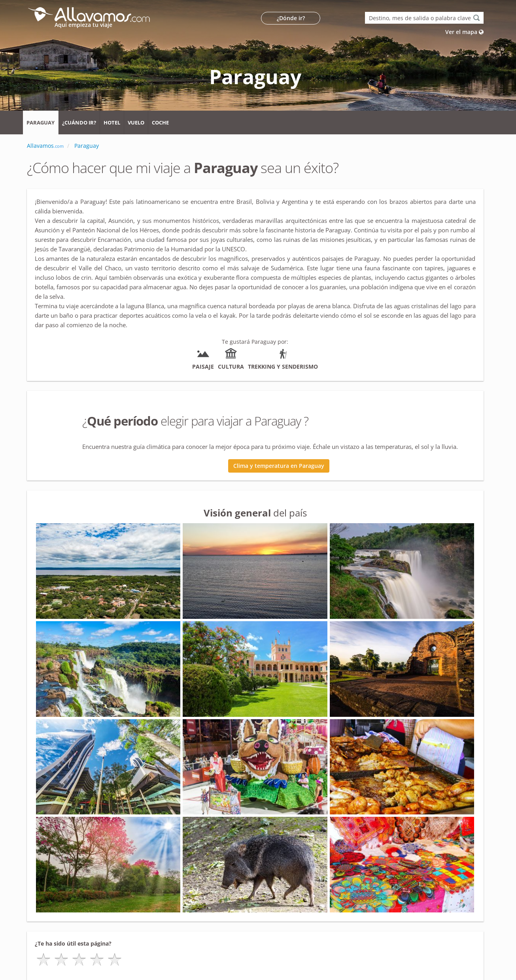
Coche (160, 122)
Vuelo (136, 122)
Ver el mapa (464, 32)
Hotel (112, 122)
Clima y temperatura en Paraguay (279, 466)
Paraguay (41, 122)
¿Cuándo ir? (79, 122)
